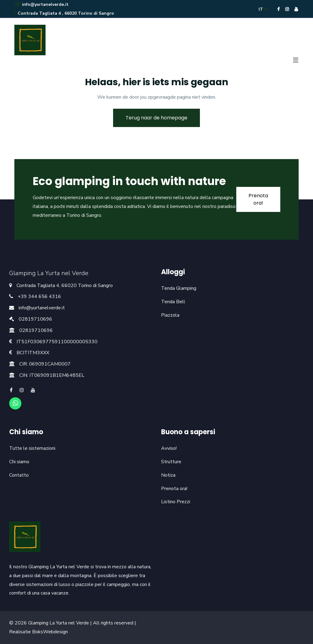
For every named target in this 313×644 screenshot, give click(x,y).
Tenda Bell (173, 302)
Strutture (171, 462)
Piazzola (170, 315)
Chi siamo (19, 462)
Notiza (168, 475)
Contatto (19, 475)
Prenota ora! (174, 489)
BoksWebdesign (50, 632)
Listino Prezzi (176, 502)
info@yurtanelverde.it (41, 4)
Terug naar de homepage (156, 118)
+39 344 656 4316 (39, 297)
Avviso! (169, 448)
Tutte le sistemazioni (32, 448)
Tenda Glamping (179, 288)
